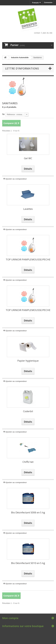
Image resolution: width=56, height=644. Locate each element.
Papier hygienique (28, 361)
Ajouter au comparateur (16, 179)
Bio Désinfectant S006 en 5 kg (28, 512)
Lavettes (28, 209)
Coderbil (28, 411)
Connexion (48, 2)
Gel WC (28, 158)
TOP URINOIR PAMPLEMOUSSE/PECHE (28, 259)
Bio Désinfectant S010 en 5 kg (28, 563)
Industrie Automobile (20, 58)
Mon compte (10, 618)
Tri (3, 114)
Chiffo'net (28, 462)
